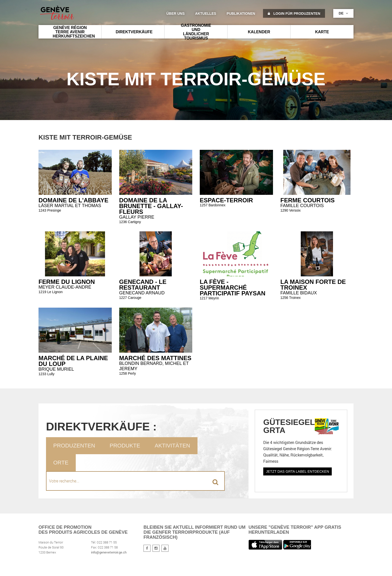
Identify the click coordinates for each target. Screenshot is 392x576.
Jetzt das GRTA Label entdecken (297, 471)
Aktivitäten (172, 446)
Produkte (125, 446)
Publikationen (241, 14)
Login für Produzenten (294, 14)
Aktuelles (206, 14)
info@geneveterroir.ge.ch (109, 552)
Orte (61, 463)
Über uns (175, 14)
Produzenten (74, 446)
